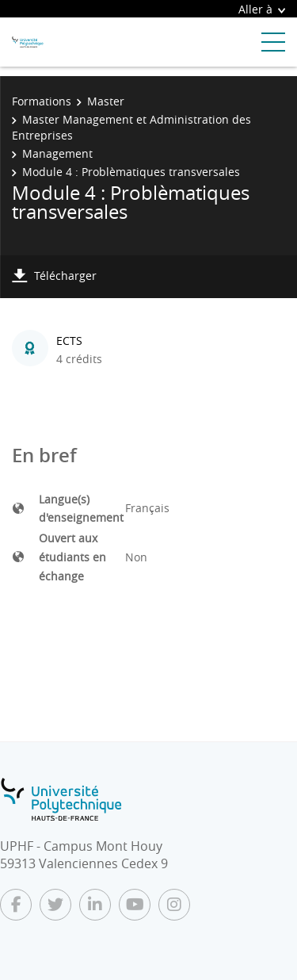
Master (106, 101)
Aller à (262, 9)
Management (57, 153)
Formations (42, 101)
